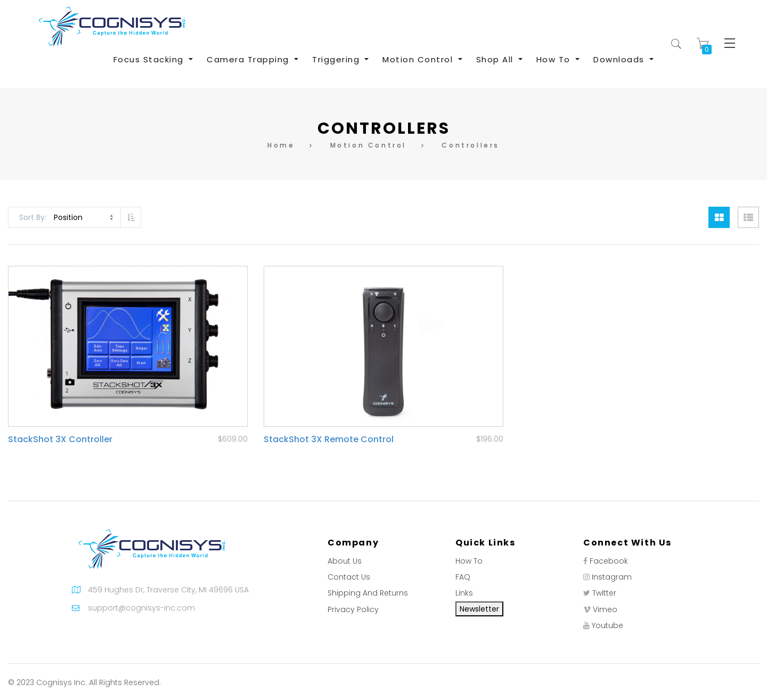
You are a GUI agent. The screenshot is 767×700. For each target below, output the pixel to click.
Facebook (609, 561)
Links (464, 593)
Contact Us (349, 577)
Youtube (607, 625)
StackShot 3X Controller (60, 439)
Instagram (612, 577)
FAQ (463, 577)
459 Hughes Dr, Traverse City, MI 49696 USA (168, 590)
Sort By (32, 217)
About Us (345, 561)
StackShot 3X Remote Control (329, 439)
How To (469, 561)
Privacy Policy (353, 609)
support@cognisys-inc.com (141, 608)
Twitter (604, 593)
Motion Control (368, 145)
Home (281, 145)
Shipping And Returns (368, 593)
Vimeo (605, 609)
